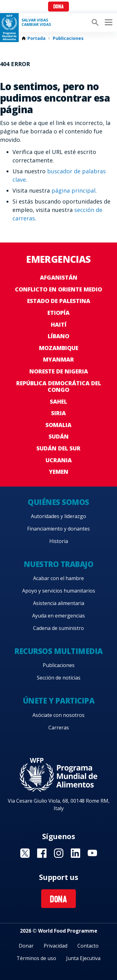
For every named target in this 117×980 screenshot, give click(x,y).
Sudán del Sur (58, 448)
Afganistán (59, 277)
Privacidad (56, 946)
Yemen (59, 472)
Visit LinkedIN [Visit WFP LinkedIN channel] (76, 853)
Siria (58, 413)
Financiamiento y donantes (58, 529)
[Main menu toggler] (108, 22)
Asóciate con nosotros (58, 715)
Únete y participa (59, 701)
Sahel (58, 401)
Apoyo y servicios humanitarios (59, 591)
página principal (73, 190)
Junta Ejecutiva (83, 958)
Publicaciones (68, 38)
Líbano (58, 336)
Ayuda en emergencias (58, 616)
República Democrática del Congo (59, 387)
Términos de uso (36, 958)
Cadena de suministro (58, 628)
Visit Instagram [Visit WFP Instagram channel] (59, 853)
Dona (58, 7)
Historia (59, 541)
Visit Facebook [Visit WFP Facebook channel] (42, 853)
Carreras (59, 728)
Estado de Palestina (59, 301)
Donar (26, 946)
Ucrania (59, 460)
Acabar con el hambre (58, 578)
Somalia (58, 425)
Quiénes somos (58, 502)
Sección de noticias (59, 678)
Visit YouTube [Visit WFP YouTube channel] (92, 853)
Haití (59, 324)
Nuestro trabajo (59, 564)
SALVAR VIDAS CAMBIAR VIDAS (36, 22)
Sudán (59, 436)
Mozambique (59, 348)
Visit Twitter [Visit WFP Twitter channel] (25, 853)
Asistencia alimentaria (59, 603)
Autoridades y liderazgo (58, 516)
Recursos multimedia (58, 651)
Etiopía (58, 313)
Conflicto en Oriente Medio (58, 289)
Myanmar (58, 359)
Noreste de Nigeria (59, 371)
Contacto (88, 946)
